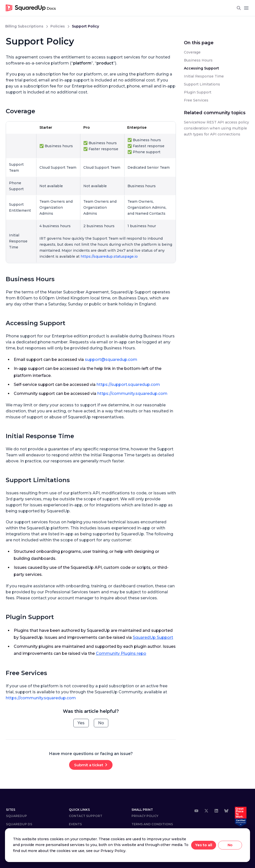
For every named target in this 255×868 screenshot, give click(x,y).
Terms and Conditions (152, 824)
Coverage (20, 111)
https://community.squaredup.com (132, 394)
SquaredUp (16, 816)
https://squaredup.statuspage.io (109, 256)
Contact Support (86, 816)
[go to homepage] (31, 8)
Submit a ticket (89, 765)
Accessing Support (36, 323)
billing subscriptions (24, 26)
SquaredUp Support (153, 637)
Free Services (26, 673)
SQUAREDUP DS (19, 824)
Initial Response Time (40, 436)
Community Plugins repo (121, 653)
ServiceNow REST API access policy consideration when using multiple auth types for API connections (216, 128)
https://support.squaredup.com (128, 385)
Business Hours (30, 279)
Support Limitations (38, 480)
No (101, 723)
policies (58, 26)
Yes (81, 723)
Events (75, 824)
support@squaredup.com (111, 360)
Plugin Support (30, 617)
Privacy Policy (145, 816)
